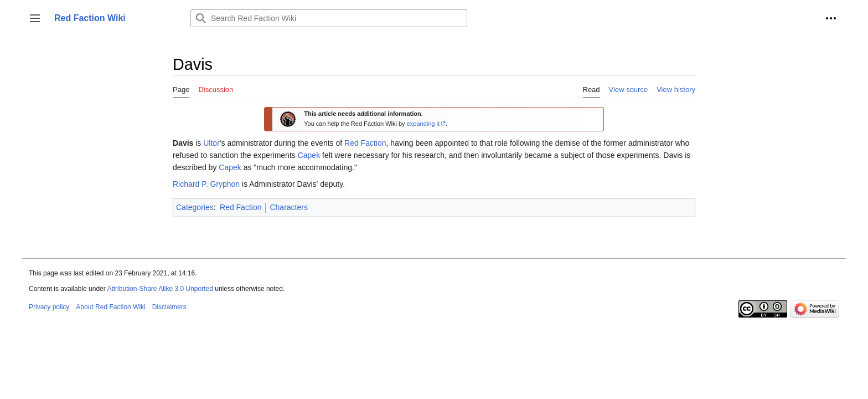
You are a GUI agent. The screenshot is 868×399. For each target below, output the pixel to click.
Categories (195, 207)
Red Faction (365, 143)
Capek (309, 155)
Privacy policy (49, 307)
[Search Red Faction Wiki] (329, 18)
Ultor (211, 143)
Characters (288, 207)
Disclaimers (169, 307)
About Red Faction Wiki (110, 307)
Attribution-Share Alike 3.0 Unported (160, 289)
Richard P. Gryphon (206, 184)
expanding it (423, 124)
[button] (35, 18)
